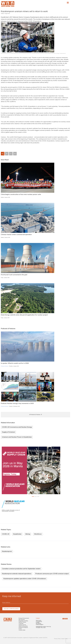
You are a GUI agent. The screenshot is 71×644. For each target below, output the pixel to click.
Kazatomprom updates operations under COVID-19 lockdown (25, 579)
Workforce (38, 534)
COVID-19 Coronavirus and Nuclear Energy (17, 427)
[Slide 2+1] (38, 497)
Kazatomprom (7, 551)
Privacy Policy (57, 639)
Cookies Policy (64, 639)
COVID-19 (6, 534)
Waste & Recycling (23, 626)
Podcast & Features (23, 628)
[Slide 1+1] (36, 497)
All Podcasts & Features (35, 415)
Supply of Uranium (8, 432)
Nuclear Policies (22, 622)
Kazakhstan (17, 534)
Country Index (22, 630)
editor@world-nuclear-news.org (43, 627)
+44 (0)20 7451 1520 (41, 628)
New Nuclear (22, 620)
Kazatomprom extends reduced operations (17, 574)
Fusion (20, 629)
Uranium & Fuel (22, 625)
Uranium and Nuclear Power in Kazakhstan (17, 437)
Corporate (21, 624)
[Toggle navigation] (68, 3)
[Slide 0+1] (33, 497)
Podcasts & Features (5, 366)
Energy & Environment (24, 618)
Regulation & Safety (23, 621)
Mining (28, 534)
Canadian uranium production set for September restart (21, 569)
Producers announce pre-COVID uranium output (52, 574)
